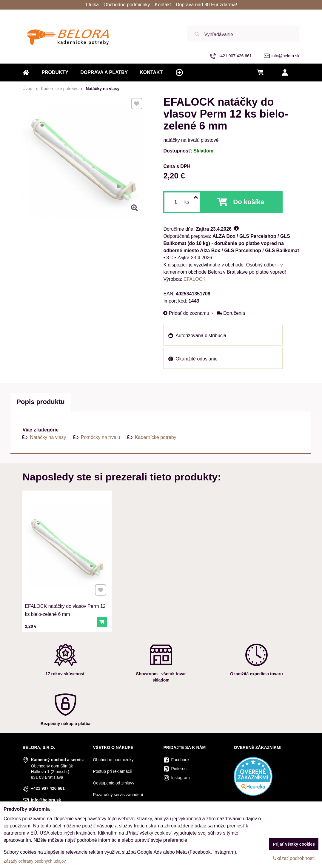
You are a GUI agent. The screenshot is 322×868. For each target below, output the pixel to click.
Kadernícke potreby (156, 437)
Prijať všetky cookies (294, 844)
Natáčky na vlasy (48, 437)
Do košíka (249, 202)
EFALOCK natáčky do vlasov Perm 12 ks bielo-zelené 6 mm (66, 608)
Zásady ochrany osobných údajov (35, 861)
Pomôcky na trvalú (101, 437)
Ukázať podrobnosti (294, 858)
